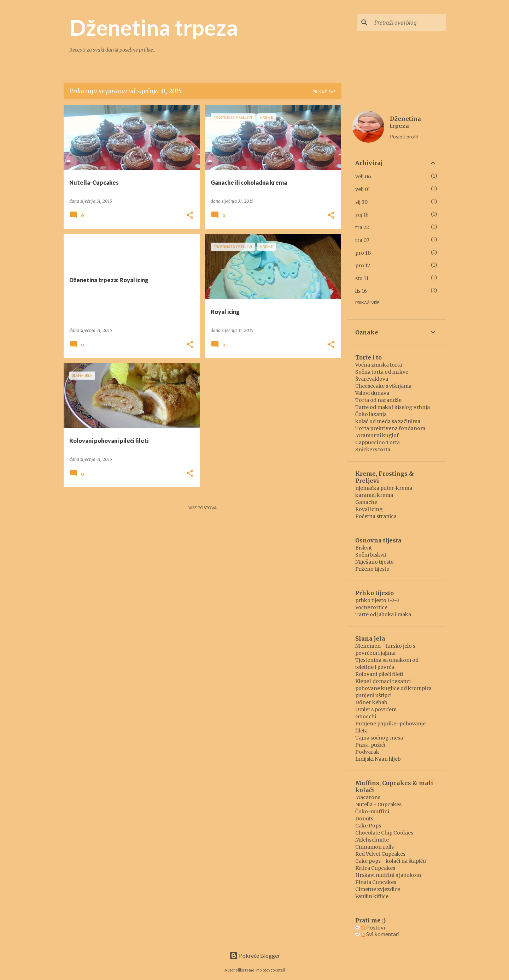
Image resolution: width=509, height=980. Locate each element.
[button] (190, 216)
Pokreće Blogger (255, 955)
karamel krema (374, 495)
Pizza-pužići (370, 745)
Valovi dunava (372, 393)
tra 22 (362, 227)
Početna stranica (376, 516)
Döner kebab (371, 702)
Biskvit (364, 548)
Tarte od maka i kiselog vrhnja (393, 407)
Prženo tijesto (372, 569)
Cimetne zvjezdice (378, 889)
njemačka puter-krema (384, 488)
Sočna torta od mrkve (382, 372)
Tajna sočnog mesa (379, 738)
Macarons (368, 797)
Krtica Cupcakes (375, 868)
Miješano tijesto (375, 562)
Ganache (366, 502)
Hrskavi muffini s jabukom (388, 875)
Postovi (373, 927)
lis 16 (361, 291)
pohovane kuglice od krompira (393, 688)
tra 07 (362, 240)
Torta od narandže (378, 400)
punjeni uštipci (373, 695)
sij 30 (361, 202)
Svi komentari (380, 934)
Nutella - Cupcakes (378, 804)
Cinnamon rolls (375, 847)
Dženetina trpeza (154, 27)
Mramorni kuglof (377, 435)
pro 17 (363, 266)
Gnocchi (366, 717)
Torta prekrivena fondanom (390, 428)
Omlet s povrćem (376, 709)
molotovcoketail (271, 970)
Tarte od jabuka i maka (383, 614)
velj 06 (363, 177)
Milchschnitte (372, 840)
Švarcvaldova (372, 379)
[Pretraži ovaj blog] (409, 23)
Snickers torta (373, 450)
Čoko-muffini (372, 812)
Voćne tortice (371, 607)
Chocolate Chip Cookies (384, 833)
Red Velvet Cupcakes (380, 854)
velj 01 (363, 189)
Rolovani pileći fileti (379, 674)
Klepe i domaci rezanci (383, 681)
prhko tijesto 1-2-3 (377, 600)
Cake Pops (368, 826)
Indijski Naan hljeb (378, 759)
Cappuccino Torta (378, 443)
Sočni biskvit (371, 555)
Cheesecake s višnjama (383, 386)
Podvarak (367, 752)
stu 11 (362, 278)
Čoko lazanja (371, 414)
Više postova (203, 508)
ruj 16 (362, 215)
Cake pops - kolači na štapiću (391, 861)
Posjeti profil (404, 136)
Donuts (364, 819)
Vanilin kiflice (372, 896)
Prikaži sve (324, 92)
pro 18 (363, 253)
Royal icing (369, 509)
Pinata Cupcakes (376, 882)
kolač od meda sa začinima (388, 421)
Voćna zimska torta (379, 365)
